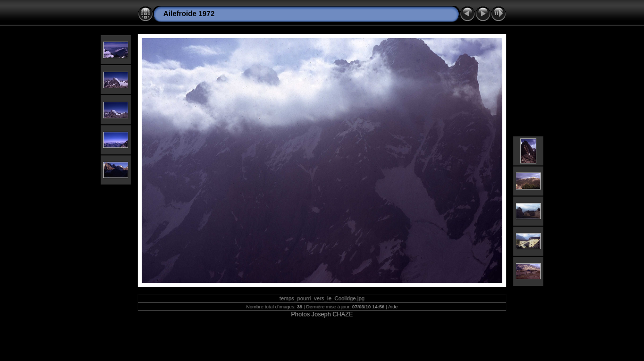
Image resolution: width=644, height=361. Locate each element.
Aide (393, 307)
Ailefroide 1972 (189, 14)
